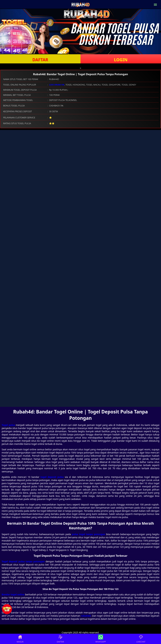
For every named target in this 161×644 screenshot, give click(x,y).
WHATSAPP (101, 639)
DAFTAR (40, 60)
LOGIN (121, 60)
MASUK (20, 639)
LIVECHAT (141, 639)
